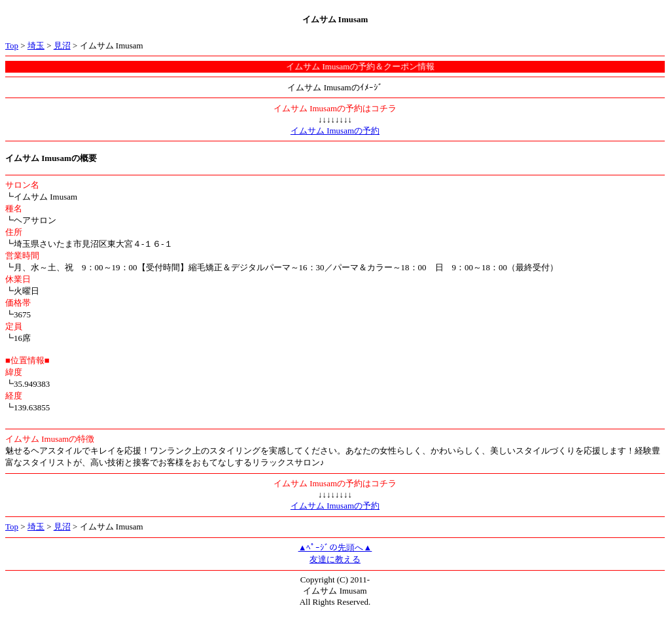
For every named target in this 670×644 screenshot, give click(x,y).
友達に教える (335, 559)
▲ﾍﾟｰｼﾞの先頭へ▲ (335, 547)
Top (12, 45)
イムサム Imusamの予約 (335, 131)
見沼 (62, 45)
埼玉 (36, 45)
